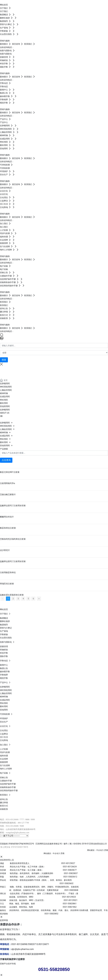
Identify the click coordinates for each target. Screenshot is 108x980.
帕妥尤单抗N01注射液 (10, 472)
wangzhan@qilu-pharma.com (18, 833)
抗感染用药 (5, 397)
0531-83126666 (12, 820)
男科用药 (4, 400)
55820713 (33, 944)
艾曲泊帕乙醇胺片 (8, 494)
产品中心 (4, 370)
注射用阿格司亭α (7, 483)
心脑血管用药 (6, 390)
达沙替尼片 (5, 550)
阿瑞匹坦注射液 (7, 584)
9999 (33, 820)
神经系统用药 (6, 387)
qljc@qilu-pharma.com (22, 949)
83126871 (44, 944)
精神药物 (4, 393)
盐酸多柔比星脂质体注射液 (12, 595)
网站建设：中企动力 (95, 850)
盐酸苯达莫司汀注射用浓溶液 (13, 506)
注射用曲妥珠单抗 (8, 572)
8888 (27, 820)
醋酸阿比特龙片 (7, 517)
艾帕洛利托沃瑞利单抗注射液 (13, 539)
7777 (22, 820)
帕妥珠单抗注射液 (8, 528)
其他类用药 (5, 406)
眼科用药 (4, 403)
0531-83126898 (19, 944)
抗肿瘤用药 (5, 383)
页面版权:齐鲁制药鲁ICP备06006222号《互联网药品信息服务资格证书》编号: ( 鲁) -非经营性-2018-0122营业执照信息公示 (53, 844)
